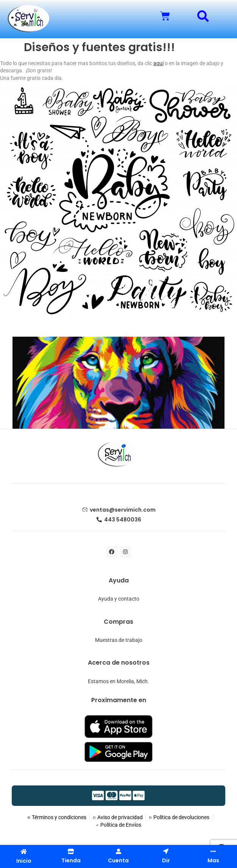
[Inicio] (24, 852)
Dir (166, 860)
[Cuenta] (118, 851)
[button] (203, 16)
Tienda (71, 860)
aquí (158, 63)
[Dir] (166, 851)
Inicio (24, 861)
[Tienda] (71, 851)
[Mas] (213, 851)
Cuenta (118, 860)
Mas (213, 860)
